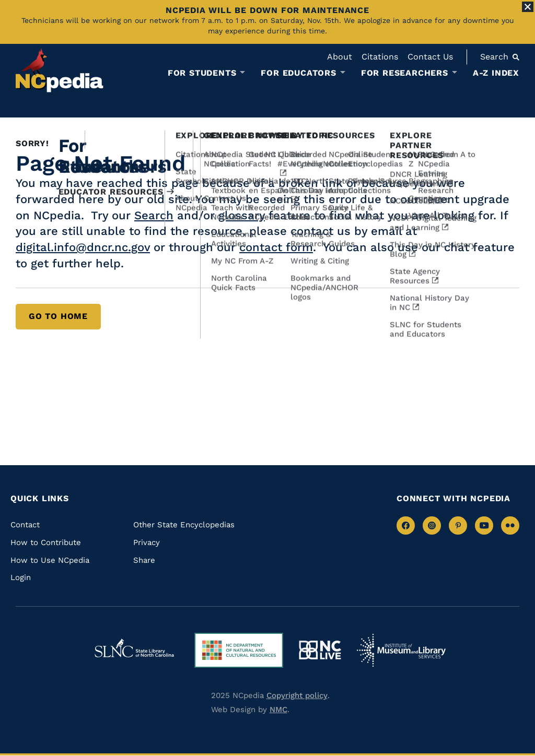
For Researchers (405, 73)
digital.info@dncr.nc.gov (83, 247)
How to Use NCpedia (50, 560)
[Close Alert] (528, 7)
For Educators (298, 73)
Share (144, 560)
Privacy (147, 542)
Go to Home (58, 316)
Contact (25, 525)
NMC (278, 710)
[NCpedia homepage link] (60, 70)
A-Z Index (496, 73)
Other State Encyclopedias (184, 525)
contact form (276, 247)
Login (21, 577)
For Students (202, 73)
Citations (380, 57)
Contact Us (430, 57)
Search (154, 215)
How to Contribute (46, 542)
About (340, 57)
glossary (242, 215)
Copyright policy (297, 695)
